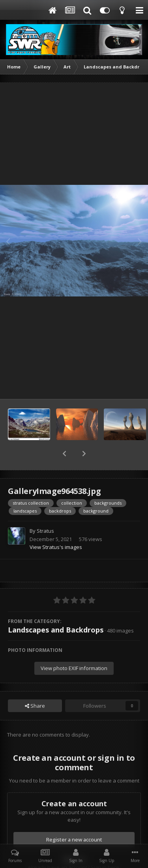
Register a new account (74, 819)
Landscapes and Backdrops (56, 609)
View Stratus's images (56, 526)
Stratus (45, 510)
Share (35, 685)
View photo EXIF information (74, 648)
